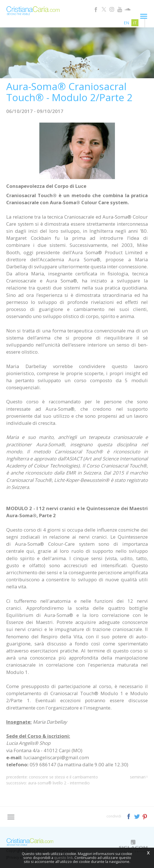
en (126, 23)
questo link (63, 858)
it (135, 23)
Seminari (138, 777)
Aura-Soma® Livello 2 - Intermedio (59, 783)
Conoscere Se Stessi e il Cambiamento (63, 777)
